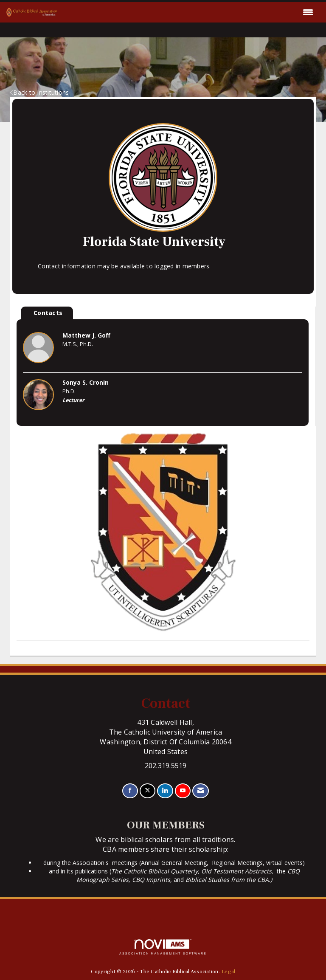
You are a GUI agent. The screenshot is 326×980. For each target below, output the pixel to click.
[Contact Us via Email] (201, 791)
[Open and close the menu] (188, 12)
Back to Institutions (39, 92)
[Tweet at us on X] (148, 791)
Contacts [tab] (48, 313)
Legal (228, 972)
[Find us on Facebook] (130, 791)
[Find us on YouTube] (183, 791)
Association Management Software (163, 947)
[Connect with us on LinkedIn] (165, 791)
